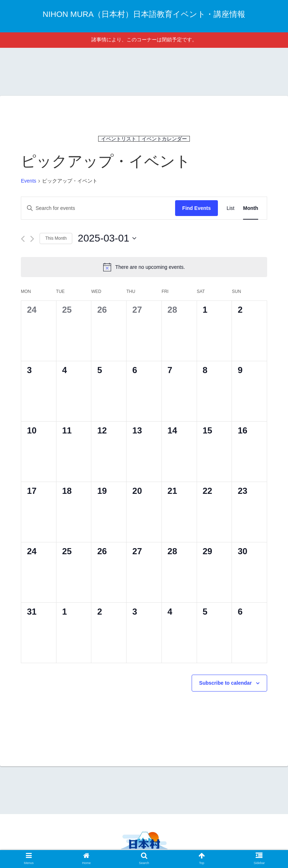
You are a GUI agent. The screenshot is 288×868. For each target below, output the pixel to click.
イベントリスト (119, 139)
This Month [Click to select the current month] (56, 238)
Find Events (196, 208)
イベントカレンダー (164, 139)
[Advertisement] (144, 70)
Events (29, 181)
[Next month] (32, 239)
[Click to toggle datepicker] (107, 238)
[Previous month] (23, 239)
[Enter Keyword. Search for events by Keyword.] (98, 208)
